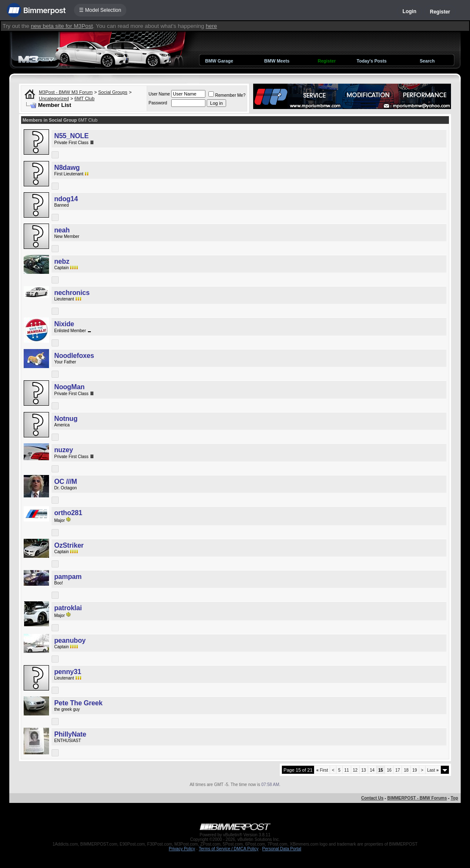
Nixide (64, 324)
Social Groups (113, 92)
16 (389, 770)
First (322, 770)
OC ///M (66, 482)
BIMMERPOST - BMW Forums (417, 798)
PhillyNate (70, 734)
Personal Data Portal (281, 849)
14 (372, 770)
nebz (62, 261)
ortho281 (68, 513)
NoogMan (69, 387)
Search (427, 61)
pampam (68, 577)
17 (398, 770)
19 (415, 770)
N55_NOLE (71, 136)
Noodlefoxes (74, 356)
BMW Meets (277, 61)
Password (158, 103)
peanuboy (70, 640)
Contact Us (372, 798)
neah (62, 230)
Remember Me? (227, 95)
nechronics (72, 293)
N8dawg (67, 168)
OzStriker (69, 545)
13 (364, 770)
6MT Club (84, 98)
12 (355, 770)
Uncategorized (54, 98)
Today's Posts (372, 61)
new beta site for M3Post (62, 26)
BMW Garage (219, 61)
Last (433, 770)
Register (440, 12)
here (212, 26)
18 (406, 770)
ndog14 (66, 199)
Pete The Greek (78, 703)
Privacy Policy (182, 849)
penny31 (68, 672)
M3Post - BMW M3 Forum (66, 92)
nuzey (64, 450)
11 (347, 770)
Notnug (66, 419)
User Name (159, 94)
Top (454, 798)
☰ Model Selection (100, 10)
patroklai (68, 608)
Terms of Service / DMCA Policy (228, 849)
